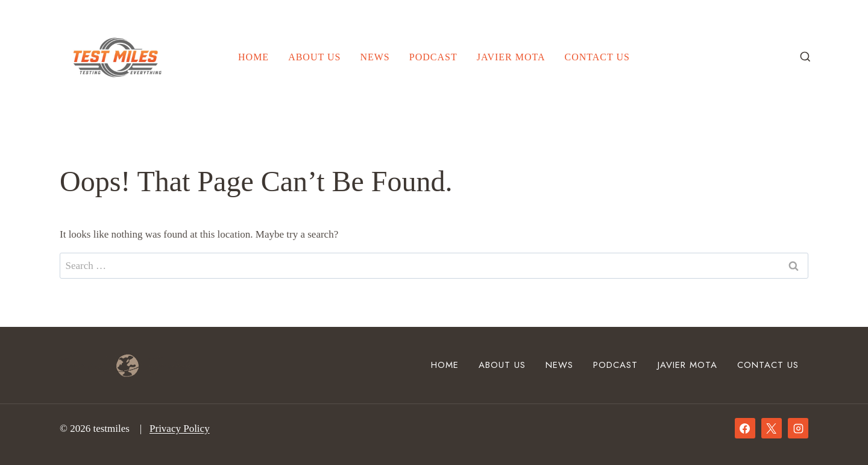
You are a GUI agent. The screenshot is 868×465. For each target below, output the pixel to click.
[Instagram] (798, 428)
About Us (314, 57)
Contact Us (597, 57)
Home (253, 57)
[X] (772, 428)
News (375, 57)
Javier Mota (511, 57)
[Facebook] (745, 428)
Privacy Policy (180, 429)
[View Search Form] (805, 57)
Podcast (433, 57)
